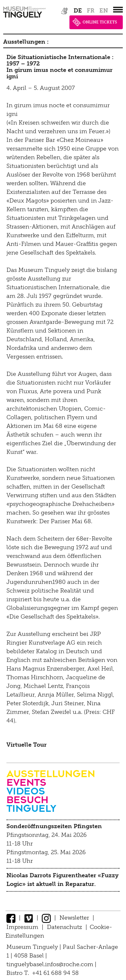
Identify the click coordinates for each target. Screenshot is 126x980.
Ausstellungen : (26, 42)
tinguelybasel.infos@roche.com (51, 964)
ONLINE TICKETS (95, 22)
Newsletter (74, 918)
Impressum (22, 927)
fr (91, 11)
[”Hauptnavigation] (118, 10)
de (78, 11)
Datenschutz (64, 927)
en (104, 11)
